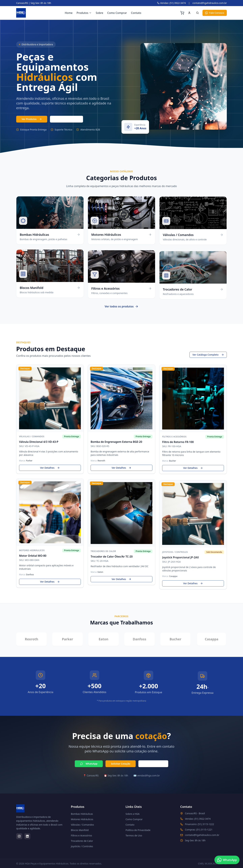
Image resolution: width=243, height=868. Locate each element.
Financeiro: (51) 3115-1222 (199, 824)
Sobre (99, 13)
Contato (136, 13)
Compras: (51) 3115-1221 (199, 830)
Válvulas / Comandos (82, 825)
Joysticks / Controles (82, 846)
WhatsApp (89, 765)
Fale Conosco (215, 13)
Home (69, 13)
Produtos (84, 13)
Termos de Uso (134, 835)
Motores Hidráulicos (82, 819)
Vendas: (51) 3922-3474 (171, 3)
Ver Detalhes (50, 469)
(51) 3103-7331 (66, 119)
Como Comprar (117, 13)
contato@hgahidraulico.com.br (210, 3)
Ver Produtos (32, 119)
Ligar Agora (153, 765)
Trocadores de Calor (82, 841)
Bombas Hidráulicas (82, 814)
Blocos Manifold (80, 830)
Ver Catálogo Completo (208, 356)
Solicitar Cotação (120, 765)
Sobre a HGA (133, 814)
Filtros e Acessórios (81, 835)
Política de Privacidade (138, 830)
